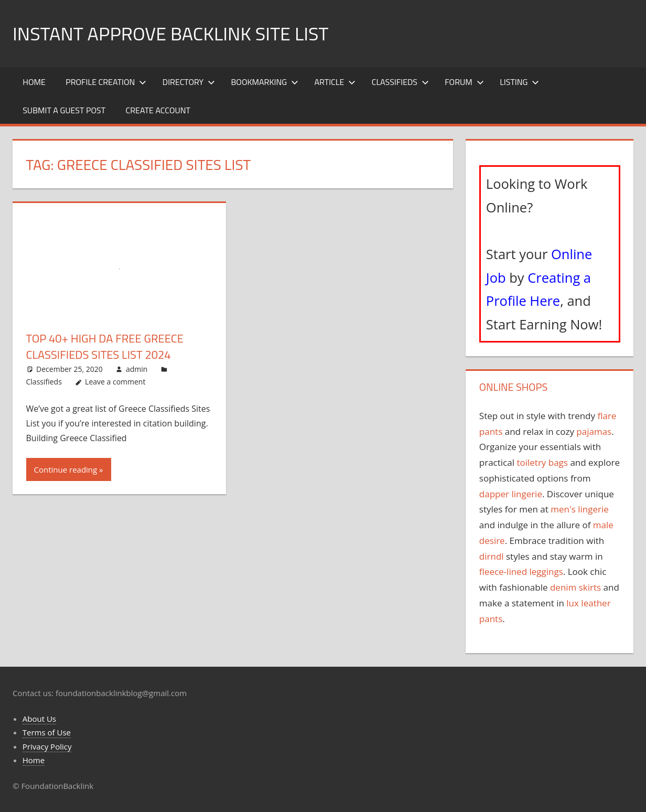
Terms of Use (47, 732)
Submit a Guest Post (64, 110)
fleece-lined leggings (521, 571)
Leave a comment (115, 382)
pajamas (594, 431)
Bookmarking (265, 82)
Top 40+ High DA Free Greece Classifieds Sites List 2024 (105, 346)
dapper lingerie (511, 494)
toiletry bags (542, 462)
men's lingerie (580, 509)
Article (335, 82)
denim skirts (575, 587)
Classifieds (400, 82)
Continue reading (66, 469)
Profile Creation (106, 82)
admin (137, 369)
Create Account (158, 110)
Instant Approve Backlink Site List (170, 33)
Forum (464, 82)
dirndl (492, 556)
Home (34, 82)
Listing (519, 82)
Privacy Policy (47, 746)
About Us (39, 719)
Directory (189, 82)
